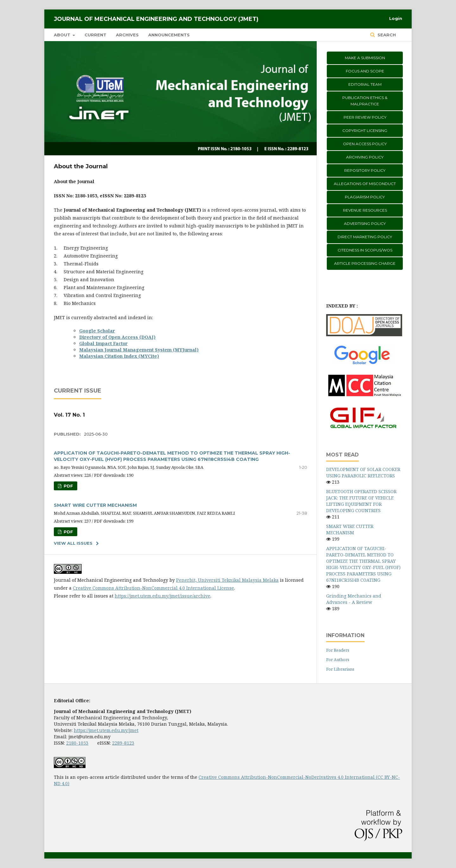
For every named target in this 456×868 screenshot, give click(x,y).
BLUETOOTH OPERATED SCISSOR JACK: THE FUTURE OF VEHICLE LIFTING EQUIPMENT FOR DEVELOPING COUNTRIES (361, 501)
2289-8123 (123, 743)
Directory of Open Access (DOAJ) (117, 337)
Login (396, 18)
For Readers (338, 650)
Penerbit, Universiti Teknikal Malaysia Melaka (227, 580)
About (63, 35)
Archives (127, 35)
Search (386, 35)
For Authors (338, 660)
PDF (68, 486)
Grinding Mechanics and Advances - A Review (354, 599)
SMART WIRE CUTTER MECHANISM (95, 505)
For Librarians (340, 669)
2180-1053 (77, 743)
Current (95, 35)
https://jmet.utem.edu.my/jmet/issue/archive (162, 596)
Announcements (169, 35)
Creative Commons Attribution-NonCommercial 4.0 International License (153, 588)
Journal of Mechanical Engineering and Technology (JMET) (156, 19)
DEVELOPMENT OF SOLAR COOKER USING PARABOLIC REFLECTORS (363, 472)
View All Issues (73, 543)
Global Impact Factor (103, 343)
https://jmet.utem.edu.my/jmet (106, 730)
